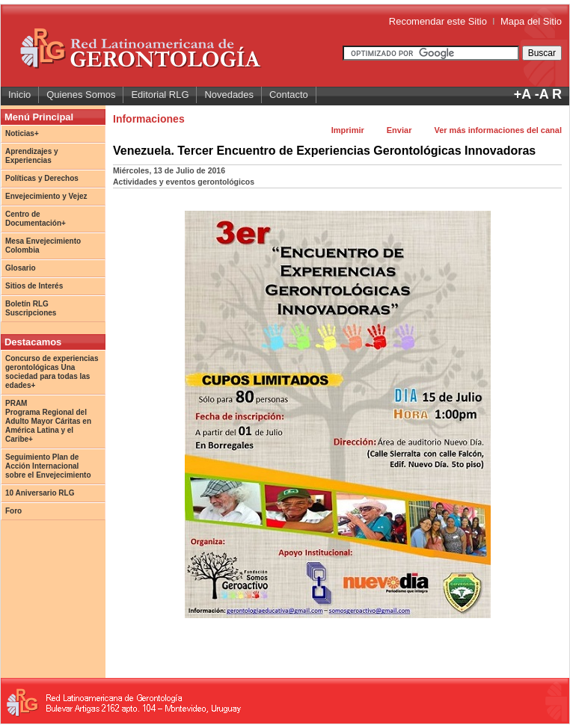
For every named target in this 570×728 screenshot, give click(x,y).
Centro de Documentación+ (36, 219)
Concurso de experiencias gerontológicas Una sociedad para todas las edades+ (52, 372)
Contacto (289, 95)
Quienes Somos (81, 95)
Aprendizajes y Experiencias (32, 156)
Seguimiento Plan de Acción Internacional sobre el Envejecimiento (48, 466)
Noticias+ (22, 133)
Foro (13, 511)
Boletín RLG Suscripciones (31, 308)
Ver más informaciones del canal (498, 130)
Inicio (19, 95)
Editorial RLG (160, 95)
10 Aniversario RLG (40, 493)
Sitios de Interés (34, 286)
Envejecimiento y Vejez (46, 196)
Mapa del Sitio (531, 21)
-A (542, 94)
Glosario (21, 268)
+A (522, 94)
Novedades (229, 95)
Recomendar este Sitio (438, 21)
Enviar (399, 130)
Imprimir (348, 130)
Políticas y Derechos (42, 178)
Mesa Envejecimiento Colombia (43, 246)
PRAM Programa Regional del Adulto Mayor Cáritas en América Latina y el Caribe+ (48, 421)
